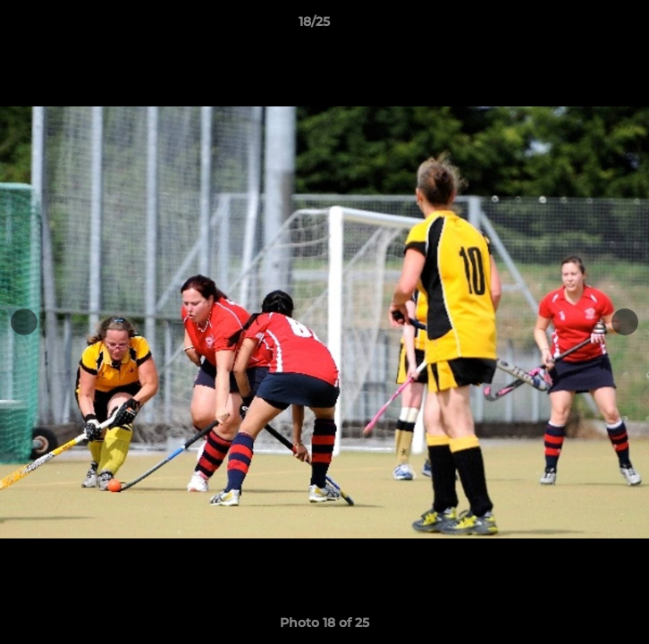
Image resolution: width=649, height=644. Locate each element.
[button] (585, 26)
